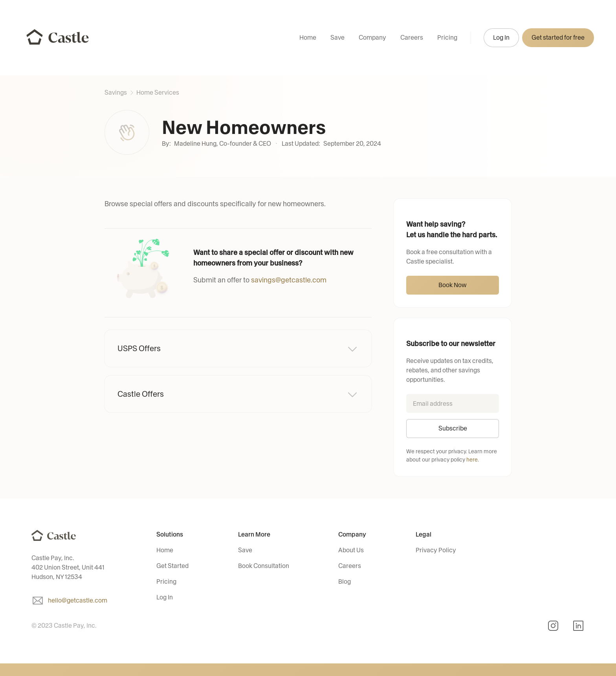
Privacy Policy (436, 550)
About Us (351, 550)
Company (372, 38)
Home (308, 38)
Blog (345, 582)
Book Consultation (264, 566)
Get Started (172, 566)
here (472, 460)
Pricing (447, 38)
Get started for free (558, 38)
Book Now (453, 285)
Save (337, 38)
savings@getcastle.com (289, 280)
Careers (412, 38)
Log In (501, 38)
